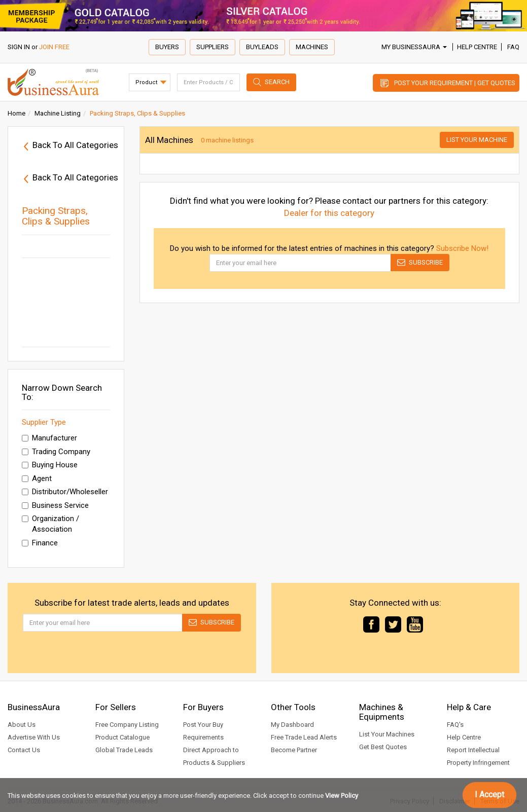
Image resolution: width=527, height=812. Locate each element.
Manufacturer (49, 438)
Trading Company (56, 452)
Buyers (167, 47)
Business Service (55, 505)
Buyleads (262, 47)
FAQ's (455, 725)
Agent (37, 478)
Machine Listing (58, 113)
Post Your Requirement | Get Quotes (455, 83)
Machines (312, 47)
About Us (22, 725)
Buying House (50, 465)
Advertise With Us (34, 737)
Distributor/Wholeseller (65, 492)
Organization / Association (50, 524)
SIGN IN (19, 47)
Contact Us (24, 750)
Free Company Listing (127, 725)
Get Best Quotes (383, 747)
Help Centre (477, 47)
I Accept (489, 795)
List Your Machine (477, 140)
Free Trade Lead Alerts (304, 737)
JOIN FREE (54, 47)
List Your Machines (387, 734)
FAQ (513, 47)
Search (277, 82)
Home (16, 113)
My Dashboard (292, 725)
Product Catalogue (122, 737)
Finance (40, 543)
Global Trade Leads (124, 750)
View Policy (342, 796)
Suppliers (213, 47)
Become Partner (294, 750)
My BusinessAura (414, 47)
